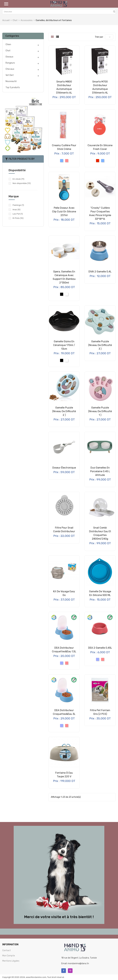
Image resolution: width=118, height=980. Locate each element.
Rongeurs (10, 63)
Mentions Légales (11, 961)
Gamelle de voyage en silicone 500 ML (100, 593)
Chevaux (10, 69)
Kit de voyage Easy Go (64, 593)
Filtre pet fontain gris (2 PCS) (100, 712)
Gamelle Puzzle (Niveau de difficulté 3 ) (100, 345)
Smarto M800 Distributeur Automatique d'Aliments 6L (64, 87)
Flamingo (18, 205)
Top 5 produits (13, 87)
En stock (18, 179)
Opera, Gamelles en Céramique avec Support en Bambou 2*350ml (64, 277)
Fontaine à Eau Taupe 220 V (64, 775)
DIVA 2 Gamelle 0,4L (100, 272)
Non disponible (22, 183)
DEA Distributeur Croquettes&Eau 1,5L (64, 650)
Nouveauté (11, 81)
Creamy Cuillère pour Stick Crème (64, 147)
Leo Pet (18, 214)
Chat (8, 51)
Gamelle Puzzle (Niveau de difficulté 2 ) (64, 411)
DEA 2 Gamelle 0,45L (100, 648)
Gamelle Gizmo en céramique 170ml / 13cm (64, 345)
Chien (8, 44)
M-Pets (18, 218)
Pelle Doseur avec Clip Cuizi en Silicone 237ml (64, 212)
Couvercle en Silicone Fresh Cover (100, 147)
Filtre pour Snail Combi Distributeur (64, 530)
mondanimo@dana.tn (78, 963)
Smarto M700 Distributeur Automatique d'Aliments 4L (100, 87)
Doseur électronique (64, 468)
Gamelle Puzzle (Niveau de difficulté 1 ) (100, 411)
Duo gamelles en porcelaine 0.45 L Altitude (100, 471)
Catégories (12, 36)
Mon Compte (9, 956)
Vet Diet (10, 75)
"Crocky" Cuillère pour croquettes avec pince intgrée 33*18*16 (100, 213)
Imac (17, 210)
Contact (7, 950)
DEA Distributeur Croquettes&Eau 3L (64, 712)
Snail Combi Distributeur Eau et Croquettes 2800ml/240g (100, 533)
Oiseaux (9, 57)
